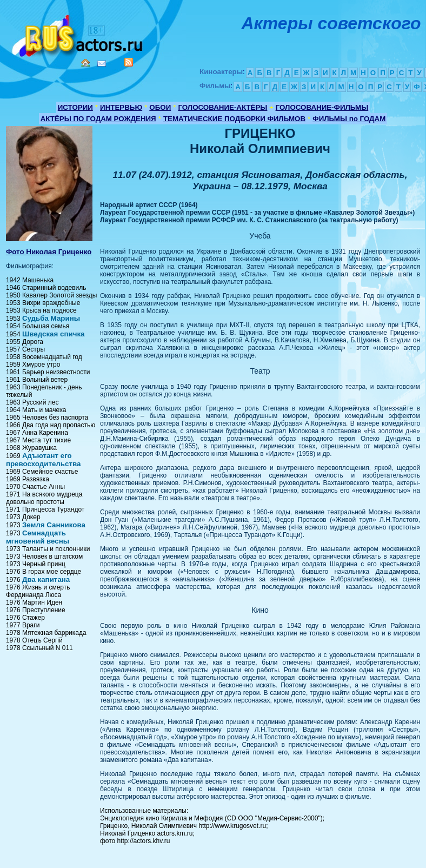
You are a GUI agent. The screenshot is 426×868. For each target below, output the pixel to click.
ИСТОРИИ (75, 107)
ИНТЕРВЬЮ (121, 107)
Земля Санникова (54, 525)
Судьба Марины (51, 318)
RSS (129, 62)
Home (85, 63)
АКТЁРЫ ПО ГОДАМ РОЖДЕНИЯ (98, 119)
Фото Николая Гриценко (49, 252)
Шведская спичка (54, 334)
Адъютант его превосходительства (44, 460)
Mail (102, 64)
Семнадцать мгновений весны (38, 537)
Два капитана (46, 579)
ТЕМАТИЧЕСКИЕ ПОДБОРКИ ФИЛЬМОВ (234, 119)
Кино (78, 34)
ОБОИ (160, 107)
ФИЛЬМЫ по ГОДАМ (349, 119)
